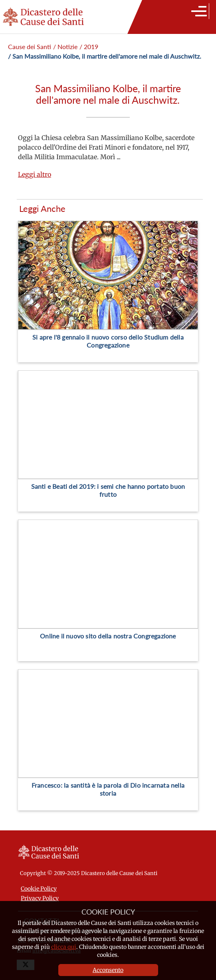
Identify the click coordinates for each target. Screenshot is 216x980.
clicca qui (64, 947)
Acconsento (108, 970)
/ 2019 (89, 46)
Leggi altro (35, 174)
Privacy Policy (40, 898)
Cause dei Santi (30, 46)
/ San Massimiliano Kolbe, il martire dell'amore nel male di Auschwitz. (105, 56)
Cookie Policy (39, 889)
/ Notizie (65, 46)
